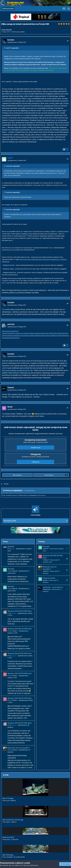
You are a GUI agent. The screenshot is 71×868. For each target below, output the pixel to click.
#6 (68, 388)
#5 (68, 355)
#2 (68, 159)
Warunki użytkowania (31, 865)
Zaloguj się (35, 462)
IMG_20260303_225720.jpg (13, 820)
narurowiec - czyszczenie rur (53, 587)
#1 (68, 41)
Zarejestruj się (36, 447)
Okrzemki (11, 547)
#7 (68, 408)
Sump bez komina (49, 578)
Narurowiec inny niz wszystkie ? (19, 748)
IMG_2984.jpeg (8, 855)
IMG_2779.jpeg (8, 798)
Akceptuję (65, 864)
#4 (68, 325)
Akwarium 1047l (8, 837)
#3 (68, 303)
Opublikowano (17, 42)
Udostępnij (17, 475)
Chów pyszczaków (18, 32)
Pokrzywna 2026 (10, 521)
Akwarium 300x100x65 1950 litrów (20, 611)
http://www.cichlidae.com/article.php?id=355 (17, 370)
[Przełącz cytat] (5, 48)
